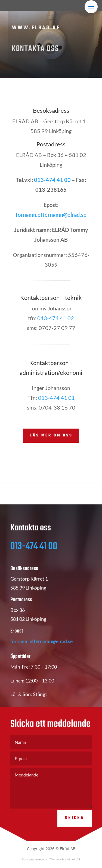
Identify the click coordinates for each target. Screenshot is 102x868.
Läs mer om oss (51, 435)
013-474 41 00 (52, 180)
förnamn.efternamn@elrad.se (51, 215)
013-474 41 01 (56, 398)
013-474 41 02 (56, 318)
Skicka (75, 825)
